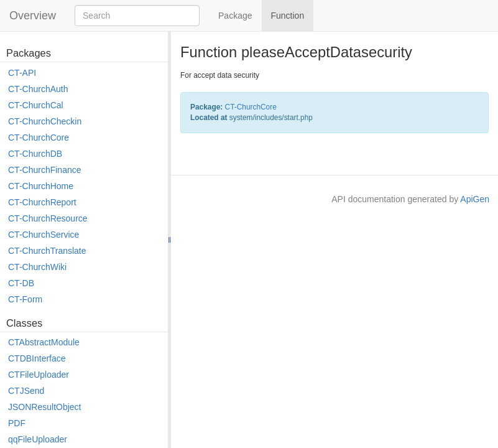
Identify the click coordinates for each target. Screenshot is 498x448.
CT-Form (25, 299)
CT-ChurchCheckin (45, 121)
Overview (33, 16)
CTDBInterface (37, 358)
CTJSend (26, 391)
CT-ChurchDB (35, 154)
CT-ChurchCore (39, 138)
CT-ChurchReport (42, 202)
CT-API (22, 73)
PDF (17, 423)
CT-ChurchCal (36, 105)
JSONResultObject (44, 407)
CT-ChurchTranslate (47, 251)
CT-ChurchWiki (37, 267)
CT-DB (21, 283)
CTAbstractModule (44, 342)
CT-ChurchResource (48, 218)
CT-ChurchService (44, 235)
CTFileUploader (39, 375)
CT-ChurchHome (41, 186)
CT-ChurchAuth (38, 89)
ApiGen (475, 199)
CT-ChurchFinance (45, 170)
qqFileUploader (38, 439)
